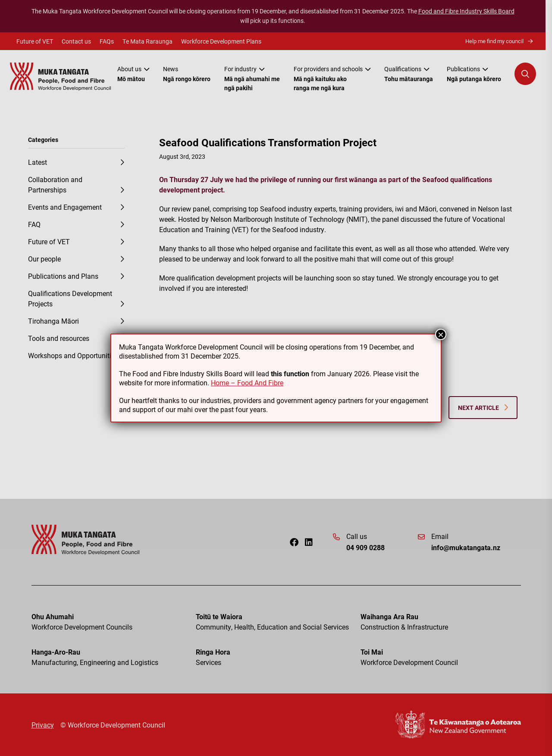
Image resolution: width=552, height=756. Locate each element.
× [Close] (441, 334)
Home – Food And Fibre (247, 383)
